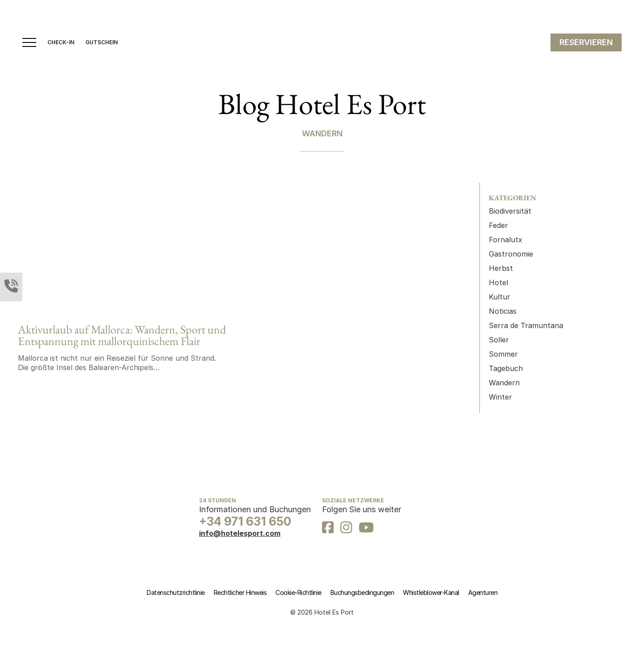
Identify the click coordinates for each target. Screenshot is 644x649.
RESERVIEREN (586, 42)
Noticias (503, 311)
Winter (500, 397)
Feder (498, 225)
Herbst (501, 268)
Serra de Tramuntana (526, 325)
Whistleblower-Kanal (431, 592)
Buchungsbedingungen (362, 592)
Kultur (500, 297)
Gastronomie (511, 254)
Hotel (498, 282)
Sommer (503, 354)
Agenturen (483, 592)
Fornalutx (506, 240)
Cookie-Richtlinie (299, 592)
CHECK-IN (61, 42)
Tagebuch (506, 368)
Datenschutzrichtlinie (176, 592)
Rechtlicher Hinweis (240, 592)
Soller (499, 340)
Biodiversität (510, 211)
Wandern (504, 383)
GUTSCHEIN (102, 42)
